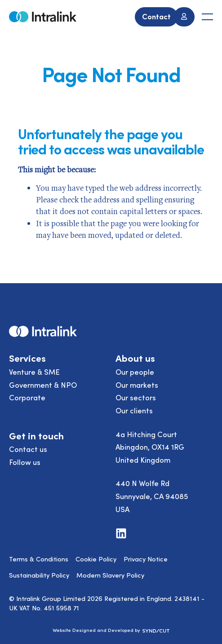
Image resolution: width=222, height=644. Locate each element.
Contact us (28, 449)
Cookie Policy (96, 559)
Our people (135, 372)
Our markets (137, 385)
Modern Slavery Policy (110, 575)
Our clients (134, 410)
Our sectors (136, 397)
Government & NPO (43, 385)
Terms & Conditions (39, 559)
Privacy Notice (146, 559)
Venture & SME (34, 372)
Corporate (27, 397)
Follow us (25, 462)
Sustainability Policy (39, 575)
